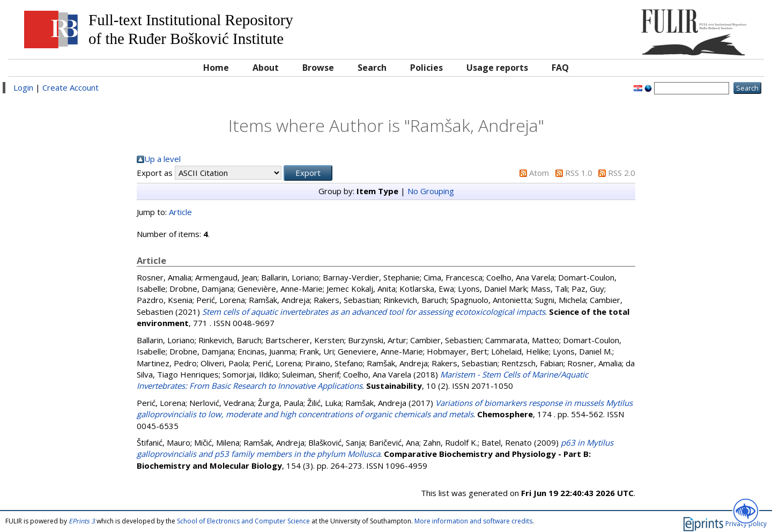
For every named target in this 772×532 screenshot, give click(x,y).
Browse (318, 68)
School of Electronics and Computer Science (243, 521)
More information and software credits (473, 521)
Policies (426, 68)
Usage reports (497, 68)
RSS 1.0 (579, 173)
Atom (539, 173)
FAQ (560, 68)
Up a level (162, 159)
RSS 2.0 (622, 173)
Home (216, 68)
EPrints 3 (82, 521)
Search (372, 68)
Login (23, 87)
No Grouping (431, 191)
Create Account (70, 87)
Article (180, 212)
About (266, 68)
